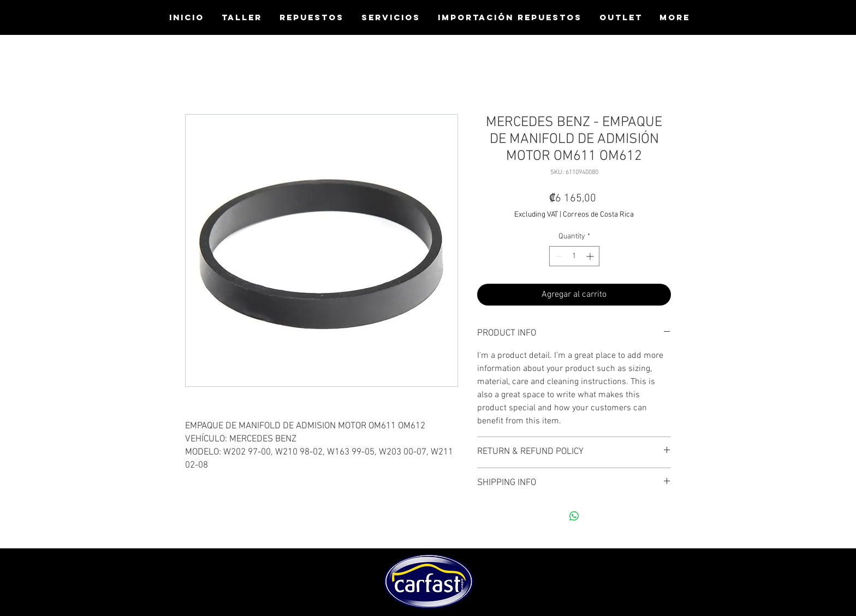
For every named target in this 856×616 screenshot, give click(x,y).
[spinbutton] (574, 256)
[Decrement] (558, 256)
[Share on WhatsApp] (574, 516)
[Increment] (591, 256)
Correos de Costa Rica (598, 215)
